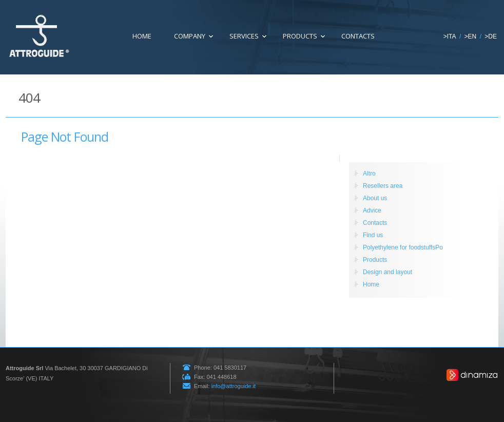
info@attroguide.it (234, 386)
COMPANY (190, 36)
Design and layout (387, 272)
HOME (142, 36)
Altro (369, 174)
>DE (491, 36)
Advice (372, 210)
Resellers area (383, 186)
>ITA (450, 36)
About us (375, 198)
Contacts (358, 36)
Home (371, 284)
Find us (373, 235)
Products (300, 36)
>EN (471, 36)
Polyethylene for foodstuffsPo (403, 247)
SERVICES (244, 36)
